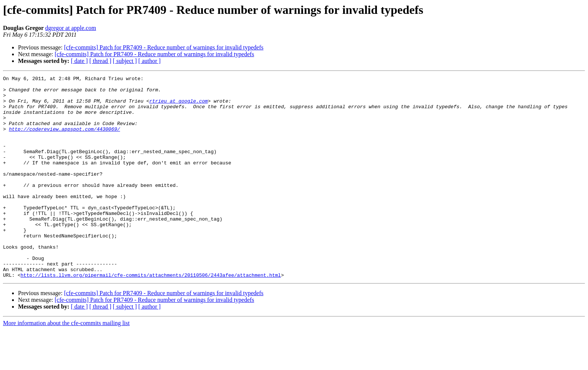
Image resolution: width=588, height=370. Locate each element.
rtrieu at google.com (178, 106)
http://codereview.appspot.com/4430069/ (64, 140)
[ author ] (150, 61)
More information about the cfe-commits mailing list (66, 363)
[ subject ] (125, 61)
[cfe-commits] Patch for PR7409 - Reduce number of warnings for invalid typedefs (164, 47)
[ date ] (79, 61)
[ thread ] (100, 61)
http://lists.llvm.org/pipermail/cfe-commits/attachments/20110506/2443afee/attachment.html (151, 315)
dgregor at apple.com (71, 28)
